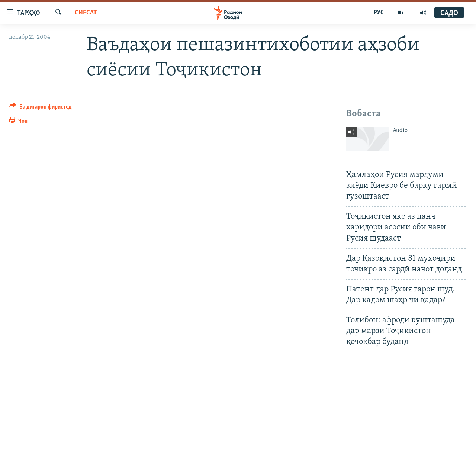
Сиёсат (86, 13)
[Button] (41, 108)
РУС (379, 13)
